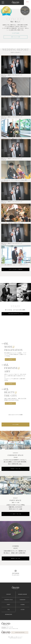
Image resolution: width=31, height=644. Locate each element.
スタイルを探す (16, 431)
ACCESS (22, 615)
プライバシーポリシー (20, 643)
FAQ (8, 615)
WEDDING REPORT (23, 600)
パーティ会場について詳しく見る (15, 519)
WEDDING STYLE (9, 605)
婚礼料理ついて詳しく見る (16, 564)
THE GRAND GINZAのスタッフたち (15, 318)
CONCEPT (9, 600)
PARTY (9, 610)
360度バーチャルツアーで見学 (16, 37)
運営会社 (9, 643)
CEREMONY (22, 605)
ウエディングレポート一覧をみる (16, 273)
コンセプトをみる (16, 33)
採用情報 (12, 643)
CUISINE (22, 610)
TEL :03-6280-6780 (4, 633)
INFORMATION (9, 620)
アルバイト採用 (15, 643)
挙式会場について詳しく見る (15, 474)
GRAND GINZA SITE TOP (20, 638)
